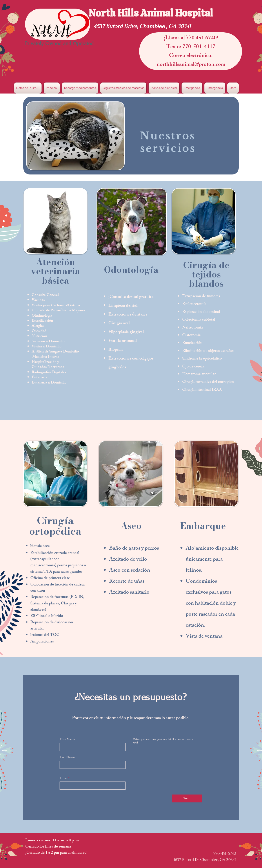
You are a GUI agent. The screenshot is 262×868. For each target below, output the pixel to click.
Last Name (67, 757)
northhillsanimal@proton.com (191, 65)
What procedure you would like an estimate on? (163, 741)
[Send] (187, 798)
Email (64, 778)
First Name (68, 739)
